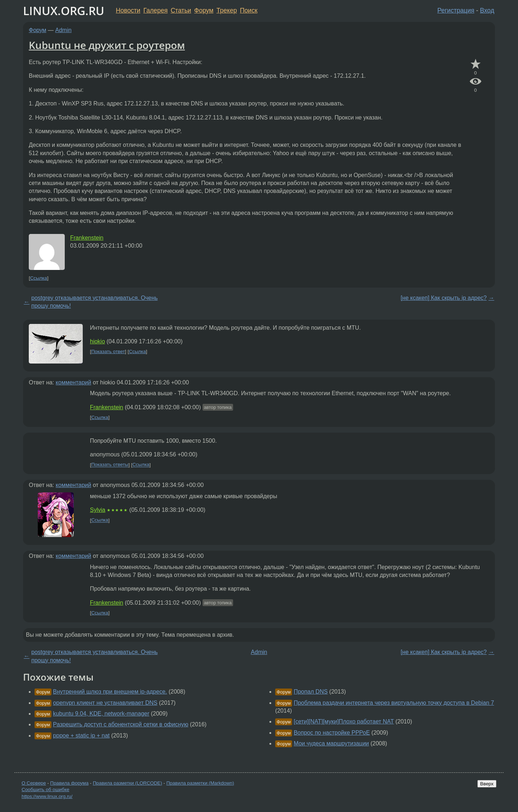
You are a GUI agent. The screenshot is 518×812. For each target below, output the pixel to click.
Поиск (249, 10)
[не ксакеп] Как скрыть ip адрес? (444, 298)
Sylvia (98, 510)
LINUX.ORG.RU (64, 11)
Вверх (487, 784)
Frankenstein (87, 238)
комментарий (74, 382)
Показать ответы (110, 465)
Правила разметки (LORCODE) (128, 783)
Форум (204, 10)
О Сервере (34, 783)
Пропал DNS (310, 692)
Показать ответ (108, 351)
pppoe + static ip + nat (81, 736)
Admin (63, 30)
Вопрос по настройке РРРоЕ (332, 733)
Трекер (227, 10)
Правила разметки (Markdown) (200, 783)
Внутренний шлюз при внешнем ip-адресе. (110, 692)
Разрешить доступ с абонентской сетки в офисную (121, 724)
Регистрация (456, 10)
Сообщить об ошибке (46, 790)
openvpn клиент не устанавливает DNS (105, 703)
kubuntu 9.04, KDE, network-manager (101, 714)
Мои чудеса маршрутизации (331, 743)
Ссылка (39, 278)
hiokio (97, 341)
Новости (128, 10)
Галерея (156, 10)
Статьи (181, 10)
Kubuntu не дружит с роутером (107, 45)
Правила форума (70, 783)
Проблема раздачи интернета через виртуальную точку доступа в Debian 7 (394, 703)
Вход (487, 10)
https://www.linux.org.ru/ (47, 796)
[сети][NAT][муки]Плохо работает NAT (344, 721)
